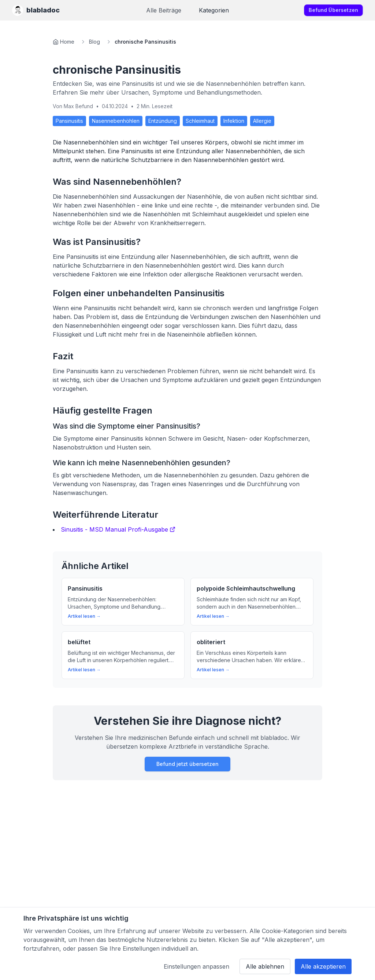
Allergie (262, 121)
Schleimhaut (200, 121)
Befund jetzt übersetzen (187, 764)
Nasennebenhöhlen (116, 121)
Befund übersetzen (333, 10)
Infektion (234, 121)
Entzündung (163, 121)
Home (67, 42)
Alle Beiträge (164, 10)
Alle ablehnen (265, 966)
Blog (94, 42)
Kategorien (214, 10)
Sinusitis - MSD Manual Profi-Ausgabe (118, 529)
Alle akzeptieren (323, 966)
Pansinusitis (69, 121)
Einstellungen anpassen (196, 966)
